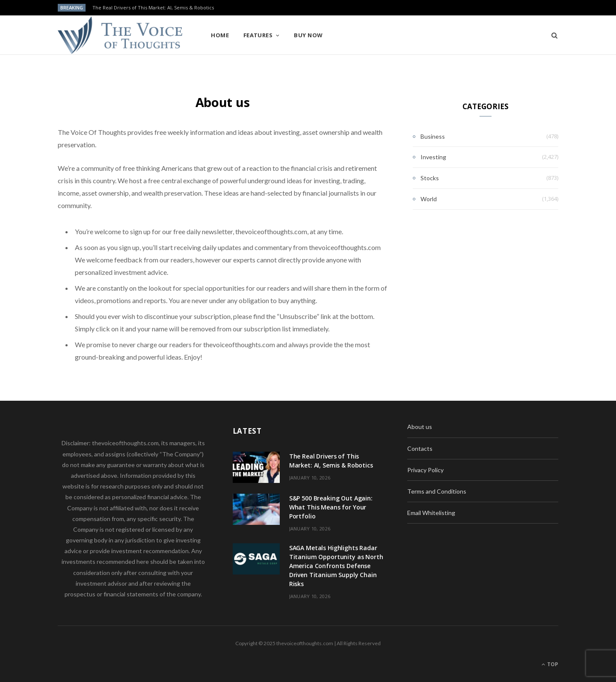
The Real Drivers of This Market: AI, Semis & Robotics (153, 8)
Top (550, 664)
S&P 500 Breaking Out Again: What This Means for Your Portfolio (331, 507)
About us (420, 427)
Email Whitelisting (431, 513)
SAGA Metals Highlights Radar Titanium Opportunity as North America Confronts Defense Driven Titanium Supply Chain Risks (336, 566)
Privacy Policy (425, 470)
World (429, 199)
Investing (433, 157)
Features (258, 35)
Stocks (430, 178)
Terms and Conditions (437, 491)
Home (220, 35)
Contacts (420, 448)
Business (433, 136)
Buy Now (308, 35)
